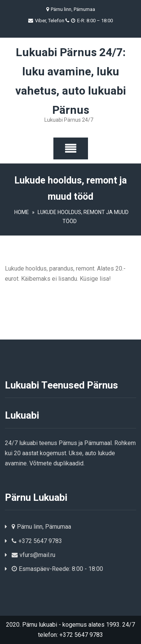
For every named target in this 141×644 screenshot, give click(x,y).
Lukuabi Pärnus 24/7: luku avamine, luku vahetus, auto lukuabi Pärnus (71, 82)
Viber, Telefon (53, 21)
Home (22, 212)
